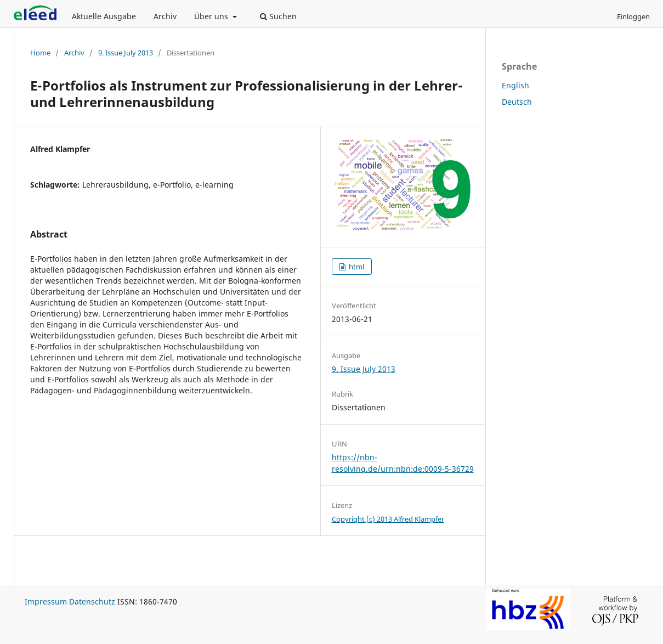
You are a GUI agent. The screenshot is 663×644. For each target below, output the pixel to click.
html (356, 267)
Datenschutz (92, 601)
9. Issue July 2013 (126, 53)
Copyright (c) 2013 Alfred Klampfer (388, 519)
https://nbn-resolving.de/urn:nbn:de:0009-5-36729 (403, 463)
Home (40, 53)
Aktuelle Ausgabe (104, 16)
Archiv (165, 16)
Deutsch (517, 102)
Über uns (212, 16)
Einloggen (633, 16)
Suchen (278, 16)
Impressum (46, 601)
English (515, 85)
